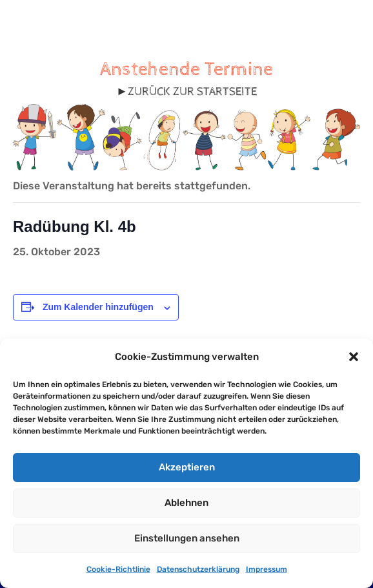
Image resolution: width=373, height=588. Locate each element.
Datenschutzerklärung (198, 569)
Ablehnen (186, 503)
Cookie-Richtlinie (118, 569)
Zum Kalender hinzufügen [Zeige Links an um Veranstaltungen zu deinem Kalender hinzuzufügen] (98, 307)
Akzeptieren (187, 467)
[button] (354, 357)
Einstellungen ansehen (187, 538)
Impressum (267, 569)
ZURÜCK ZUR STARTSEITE (192, 91)
